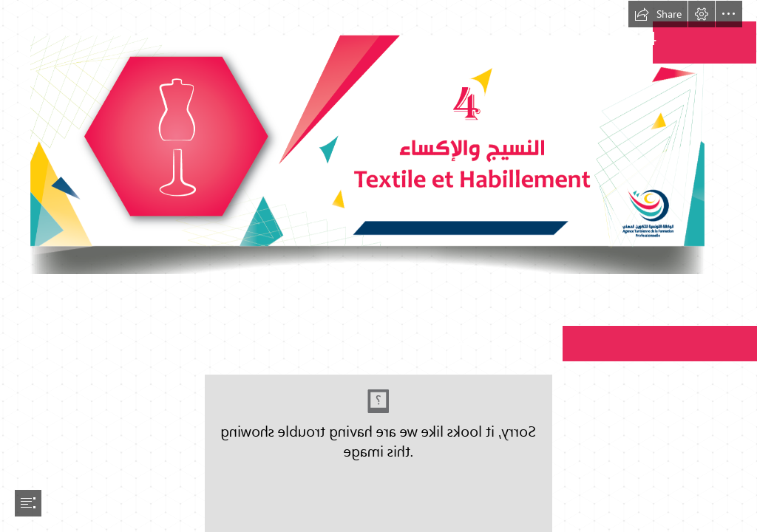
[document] (378, 266)
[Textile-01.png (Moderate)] (378, 137)
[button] (658, 14)
